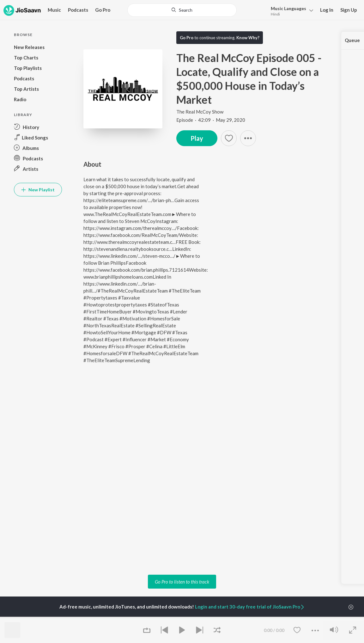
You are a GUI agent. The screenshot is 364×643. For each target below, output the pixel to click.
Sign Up (349, 10)
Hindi (275, 14)
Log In (327, 10)
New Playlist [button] (38, 190)
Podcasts (78, 10)
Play (197, 138)
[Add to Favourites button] (229, 138)
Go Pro (103, 10)
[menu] (290, 11)
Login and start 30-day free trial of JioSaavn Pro (250, 607)
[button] (248, 138)
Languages (288, 8)
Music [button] (54, 10)
